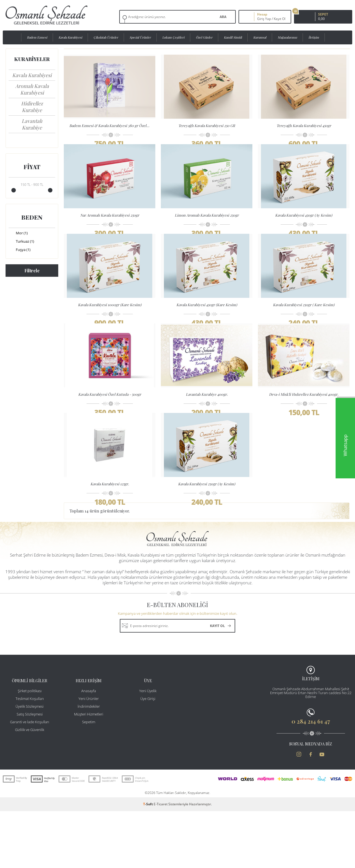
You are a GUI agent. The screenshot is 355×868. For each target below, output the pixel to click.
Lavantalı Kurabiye (32, 124)
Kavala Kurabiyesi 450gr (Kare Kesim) (207, 327)
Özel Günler (204, 37)
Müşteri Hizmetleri (89, 771)
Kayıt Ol (280, 19)
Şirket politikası (30, 748)
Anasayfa (89, 748)
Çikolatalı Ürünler (106, 37)
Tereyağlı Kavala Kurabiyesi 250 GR (207, 125)
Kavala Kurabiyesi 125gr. (110, 529)
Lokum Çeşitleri (173, 37)
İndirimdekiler (89, 763)
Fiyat (32, 167)
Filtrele (32, 271)
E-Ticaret (161, 861)
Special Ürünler (140, 37)
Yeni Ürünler (89, 755)
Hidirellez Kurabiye (32, 107)
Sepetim (89, 779)
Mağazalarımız (287, 37)
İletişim (314, 37)
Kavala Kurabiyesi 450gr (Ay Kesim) (304, 226)
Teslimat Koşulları (30, 755)
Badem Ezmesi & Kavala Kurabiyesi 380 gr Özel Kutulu (111, 125)
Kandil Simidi (233, 37)
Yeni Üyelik (148, 748)
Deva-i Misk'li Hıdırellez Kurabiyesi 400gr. (304, 428)
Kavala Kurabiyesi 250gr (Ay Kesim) (207, 529)
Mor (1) (18, 234)
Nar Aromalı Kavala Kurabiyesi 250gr (110, 226)
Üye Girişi (148, 755)
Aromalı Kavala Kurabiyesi (32, 89)
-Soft (148, 861)
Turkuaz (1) (21, 242)
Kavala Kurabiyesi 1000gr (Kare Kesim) (110, 327)
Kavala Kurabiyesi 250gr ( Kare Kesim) (304, 327)
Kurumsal (260, 37)
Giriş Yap (264, 19)
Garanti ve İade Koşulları (30, 779)
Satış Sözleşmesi (30, 771)
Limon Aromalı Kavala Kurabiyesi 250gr (207, 226)
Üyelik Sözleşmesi (30, 763)
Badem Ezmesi (37, 37)
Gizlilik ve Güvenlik (30, 786)
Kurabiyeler (32, 59)
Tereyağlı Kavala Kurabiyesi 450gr (304, 125)
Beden (32, 217)
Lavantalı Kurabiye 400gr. (207, 428)
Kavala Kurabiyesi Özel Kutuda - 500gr (110, 428)
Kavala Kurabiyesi (70, 37)
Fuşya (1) (20, 250)
